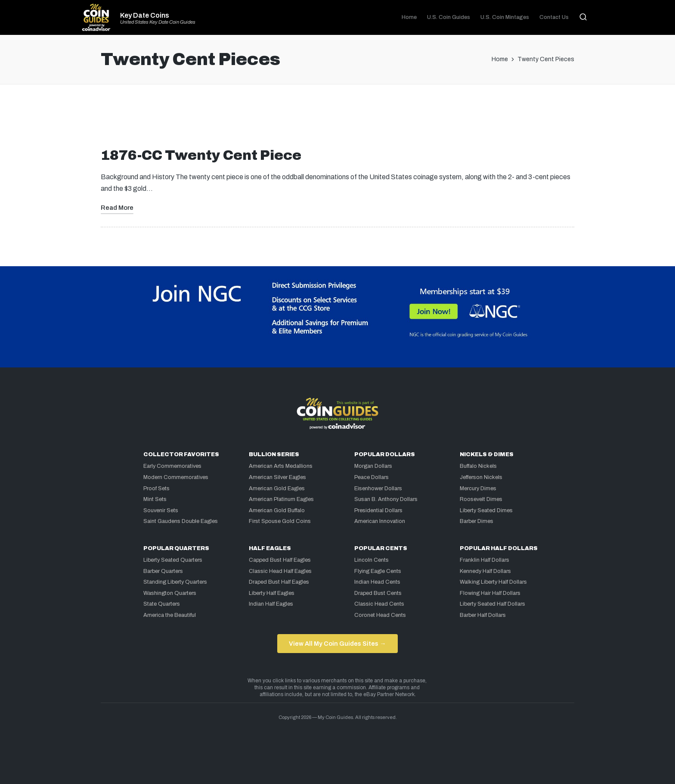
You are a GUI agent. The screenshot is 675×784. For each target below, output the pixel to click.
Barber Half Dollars (483, 615)
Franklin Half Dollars (485, 560)
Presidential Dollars (378, 510)
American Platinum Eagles (281, 499)
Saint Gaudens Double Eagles (181, 521)
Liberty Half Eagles (272, 593)
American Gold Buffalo (277, 510)
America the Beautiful (170, 615)
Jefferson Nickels (481, 477)
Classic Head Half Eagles (280, 571)
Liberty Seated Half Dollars (492, 604)
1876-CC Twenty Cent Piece (201, 155)
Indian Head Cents (377, 582)
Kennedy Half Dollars (485, 571)
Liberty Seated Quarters (173, 560)
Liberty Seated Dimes (486, 510)
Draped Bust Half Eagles (279, 582)
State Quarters (162, 604)
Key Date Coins (145, 16)
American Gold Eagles (277, 488)
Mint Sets (155, 499)
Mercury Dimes (478, 488)
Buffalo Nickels (478, 466)
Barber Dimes (477, 521)
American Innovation (380, 521)
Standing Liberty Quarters (175, 582)
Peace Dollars (372, 477)
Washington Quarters (170, 593)
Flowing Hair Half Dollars (490, 593)
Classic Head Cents (379, 604)
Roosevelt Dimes (481, 499)
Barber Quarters (163, 571)
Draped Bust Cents (378, 593)
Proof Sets (156, 488)
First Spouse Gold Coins (280, 521)
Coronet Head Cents (380, 615)
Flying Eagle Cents (378, 571)
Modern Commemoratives (176, 477)
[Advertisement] (337, 119)
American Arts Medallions (281, 466)
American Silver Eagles (277, 477)
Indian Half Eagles (271, 604)
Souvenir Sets (161, 510)
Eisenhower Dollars (378, 488)
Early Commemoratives (172, 466)
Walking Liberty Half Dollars (493, 582)
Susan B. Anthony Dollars (386, 499)
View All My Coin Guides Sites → (337, 644)
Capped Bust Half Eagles (280, 560)
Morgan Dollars (373, 466)
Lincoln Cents (372, 560)
